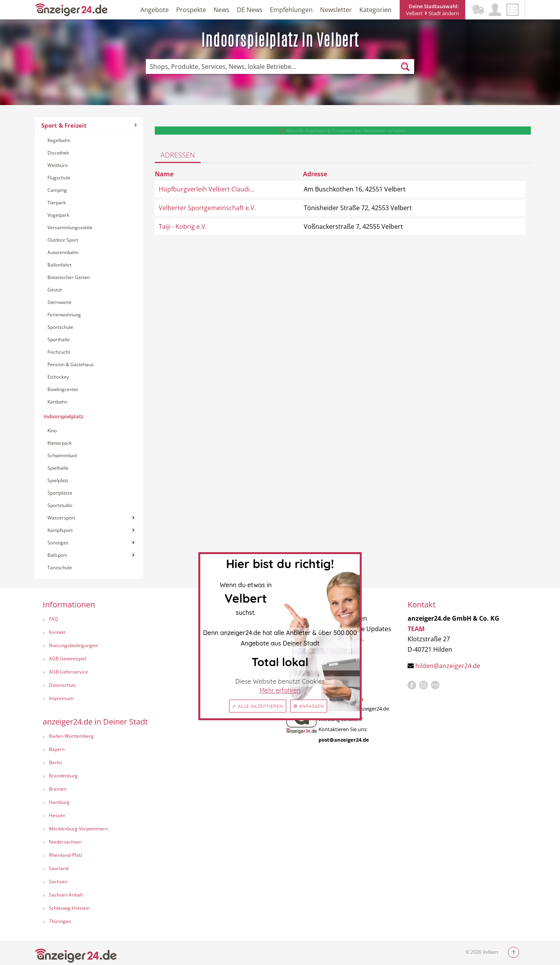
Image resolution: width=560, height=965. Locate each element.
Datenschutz (63, 685)
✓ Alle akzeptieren (258, 706)
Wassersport (91, 518)
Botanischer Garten (69, 277)
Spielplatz (58, 480)
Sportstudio (60, 505)
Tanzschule (60, 568)
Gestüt (55, 290)
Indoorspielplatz (63, 416)
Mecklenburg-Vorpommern (78, 829)
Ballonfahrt (59, 265)
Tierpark (57, 203)
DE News (250, 10)
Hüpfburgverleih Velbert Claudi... (206, 189)
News (221, 10)
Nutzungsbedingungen (73, 645)
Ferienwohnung (64, 315)
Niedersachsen (65, 842)
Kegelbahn (59, 140)
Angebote (155, 10)
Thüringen (60, 921)
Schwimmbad (62, 455)
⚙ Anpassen (309, 706)
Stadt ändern (442, 13)
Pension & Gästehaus (71, 364)
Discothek (58, 153)
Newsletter (336, 10)
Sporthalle (59, 340)
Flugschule (59, 178)
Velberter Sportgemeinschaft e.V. (207, 208)
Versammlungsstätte (70, 227)
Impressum (61, 698)
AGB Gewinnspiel (68, 659)
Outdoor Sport (63, 240)
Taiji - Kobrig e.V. (183, 226)
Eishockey (58, 377)
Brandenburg (63, 776)
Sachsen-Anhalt (66, 895)
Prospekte (191, 10)
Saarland (59, 868)
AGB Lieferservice (68, 672)
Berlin (55, 762)
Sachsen (58, 882)
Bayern (57, 749)
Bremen (58, 789)
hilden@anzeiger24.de (448, 666)
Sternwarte (59, 302)
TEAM (416, 629)
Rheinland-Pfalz (66, 855)
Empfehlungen (291, 10)
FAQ (53, 619)
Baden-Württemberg (71, 736)
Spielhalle (58, 468)
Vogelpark (58, 215)
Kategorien (375, 10)
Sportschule (60, 327)
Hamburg (59, 802)
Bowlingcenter (63, 389)
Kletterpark (59, 443)
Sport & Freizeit (89, 125)
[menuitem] (89, 348)
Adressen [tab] (178, 155)
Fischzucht (59, 352)
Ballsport (91, 555)
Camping (57, 190)
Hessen (57, 815)
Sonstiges (91, 543)
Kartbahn (57, 402)
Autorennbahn (63, 252)
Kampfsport (91, 530)
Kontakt (57, 632)
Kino (52, 431)
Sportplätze (60, 493)
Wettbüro (58, 165)
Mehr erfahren (280, 690)
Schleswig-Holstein (69, 908)
